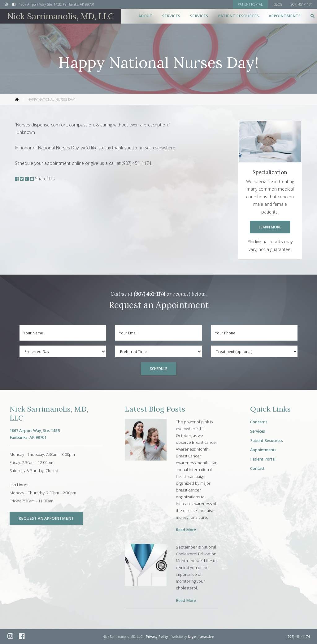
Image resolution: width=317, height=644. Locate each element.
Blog (278, 4)
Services (258, 431)
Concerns (259, 422)
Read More (186, 530)
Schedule (158, 368)
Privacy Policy (157, 637)
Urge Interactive (201, 637)
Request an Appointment (46, 518)
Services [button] (171, 16)
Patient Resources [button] (238, 16)
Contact (257, 468)
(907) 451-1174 (150, 294)
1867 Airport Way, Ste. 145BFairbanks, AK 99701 (35, 434)
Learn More (270, 227)
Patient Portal (263, 459)
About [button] (145, 16)
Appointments (285, 16)
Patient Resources (267, 441)
